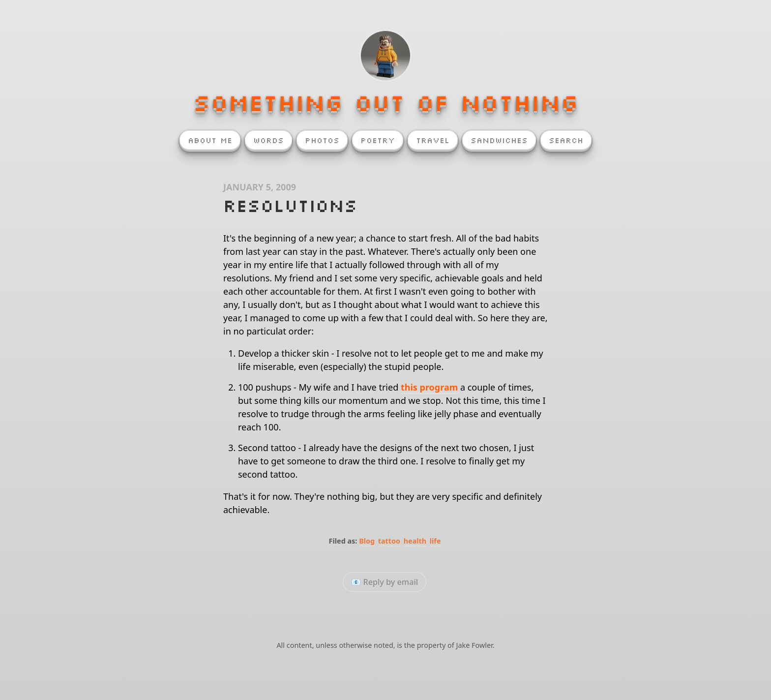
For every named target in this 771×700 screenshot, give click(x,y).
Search (566, 140)
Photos (322, 140)
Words (268, 140)
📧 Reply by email (385, 582)
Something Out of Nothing (385, 102)
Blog (367, 541)
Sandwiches (499, 140)
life (435, 541)
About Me (210, 140)
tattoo (389, 541)
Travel (433, 140)
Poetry (378, 140)
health (415, 541)
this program (429, 387)
